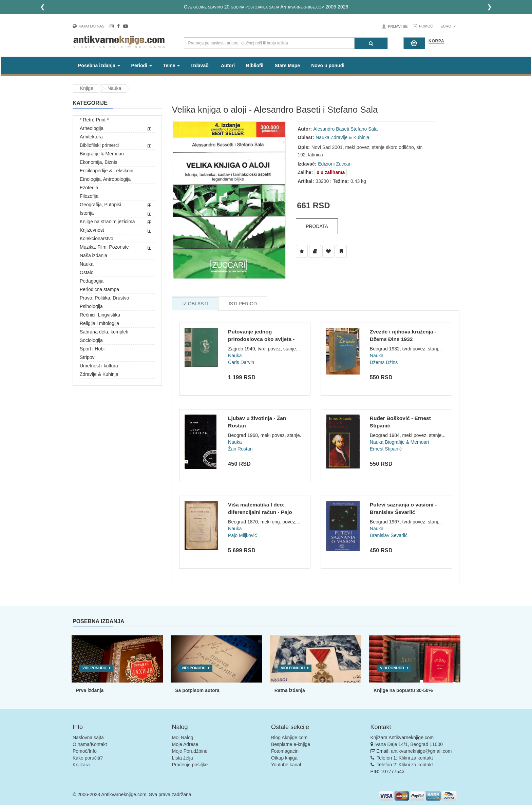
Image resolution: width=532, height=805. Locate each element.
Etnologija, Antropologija (105, 179)
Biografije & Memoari (102, 154)
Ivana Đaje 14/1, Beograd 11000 (408, 744)
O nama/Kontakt (90, 744)
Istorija (87, 213)
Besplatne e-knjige (291, 744)
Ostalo (87, 272)
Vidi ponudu (94, 668)
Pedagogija (92, 281)
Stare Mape (287, 65)
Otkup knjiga (284, 758)
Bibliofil (255, 65)
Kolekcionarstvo (97, 238)
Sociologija (91, 340)
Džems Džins (384, 362)
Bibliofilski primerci (99, 145)
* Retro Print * (94, 120)
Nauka (114, 88)
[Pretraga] (371, 43)
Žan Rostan (240, 449)
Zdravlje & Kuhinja (99, 374)
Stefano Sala (364, 129)
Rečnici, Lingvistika (100, 315)
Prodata (317, 226)
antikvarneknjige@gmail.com (421, 751)
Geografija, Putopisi (100, 205)
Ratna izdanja (290, 690)
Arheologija (92, 128)
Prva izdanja (90, 690)
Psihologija (91, 306)
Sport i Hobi (92, 349)
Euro (448, 26)
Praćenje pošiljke (190, 765)
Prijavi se (398, 26)
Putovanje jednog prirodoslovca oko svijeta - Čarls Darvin (261, 339)
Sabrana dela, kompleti (104, 332)
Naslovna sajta (88, 737)
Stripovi (88, 357)
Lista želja (183, 758)
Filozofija (89, 196)
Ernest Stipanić (386, 449)
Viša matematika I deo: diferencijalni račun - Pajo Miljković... (260, 512)
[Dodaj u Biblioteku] (315, 251)
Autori (228, 65)
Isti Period (243, 304)
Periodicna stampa (99, 289)
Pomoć (426, 26)
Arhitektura (91, 137)
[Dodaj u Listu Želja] (302, 251)
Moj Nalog (183, 737)
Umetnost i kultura (99, 366)
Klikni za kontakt (416, 758)
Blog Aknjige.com (289, 737)
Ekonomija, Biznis (99, 162)
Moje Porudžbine (190, 751)
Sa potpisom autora (197, 690)
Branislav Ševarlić (389, 535)
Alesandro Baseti (331, 129)
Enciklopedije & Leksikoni (107, 171)
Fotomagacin (285, 751)
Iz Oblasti (195, 304)
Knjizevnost (92, 230)
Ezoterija (89, 188)
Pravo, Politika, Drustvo (104, 298)
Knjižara (81, 765)
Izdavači (200, 65)
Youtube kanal (286, 765)
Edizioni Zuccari (335, 164)
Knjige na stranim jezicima (107, 222)
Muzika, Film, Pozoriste (104, 247)
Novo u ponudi (328, 65)
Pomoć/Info (85, 751)
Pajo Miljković (242, 535)
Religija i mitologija (99, 323)
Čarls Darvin (241, 362)
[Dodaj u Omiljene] (328, 251)
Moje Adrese (185, 744)
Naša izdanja (93, 255)
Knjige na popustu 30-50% (403, 690)
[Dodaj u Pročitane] (341, 251)
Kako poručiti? (88, 758)
